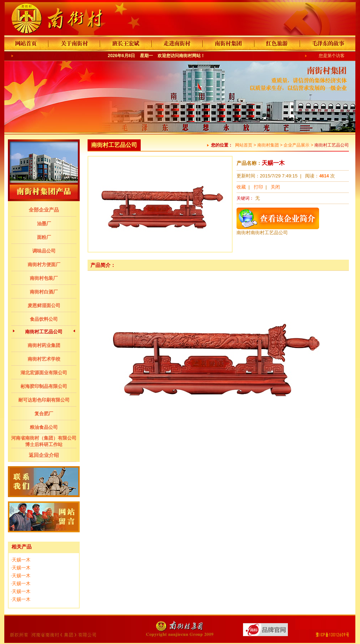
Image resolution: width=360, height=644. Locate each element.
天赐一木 (21, 560)
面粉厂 (44, 237)
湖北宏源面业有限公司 (44, 373)
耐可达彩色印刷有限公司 (44, 400)
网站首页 (244, 145)
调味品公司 (44, 251)
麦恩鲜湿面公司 (44, 305)
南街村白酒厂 (44, 292)
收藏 (241, 187)
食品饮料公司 (44, 319)
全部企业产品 (44, 210)
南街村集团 (268, 145)
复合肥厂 (44, 414)
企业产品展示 (296, 145)
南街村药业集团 (44, 345)
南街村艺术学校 (44, 359)
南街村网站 (190, 56)
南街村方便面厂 (44, 265)
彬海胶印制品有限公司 (44, 386)
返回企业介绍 (44, 455)
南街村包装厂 (44, 278)
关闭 (275, 187)
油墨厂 (44, 224)
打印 (258, 187)
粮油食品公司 (44, 427)
